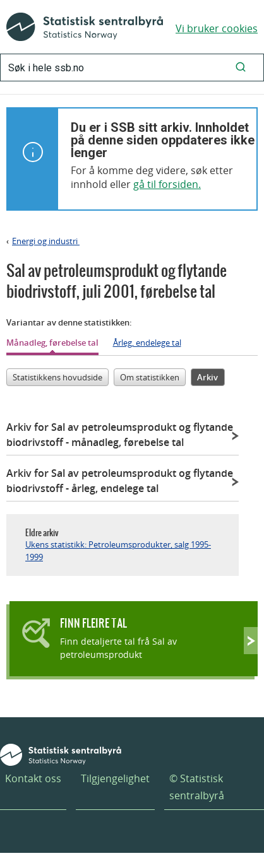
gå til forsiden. (167, 184)
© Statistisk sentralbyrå (197, 787)
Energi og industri (46, 241)
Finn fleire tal (93, 623)
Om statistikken (150, 377)
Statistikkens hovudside (57, 377)
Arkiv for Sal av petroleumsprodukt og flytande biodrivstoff (120, 435)
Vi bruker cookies (217, 28)
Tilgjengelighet (115, 778)
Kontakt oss (33, 778)
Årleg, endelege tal (147, 343)
